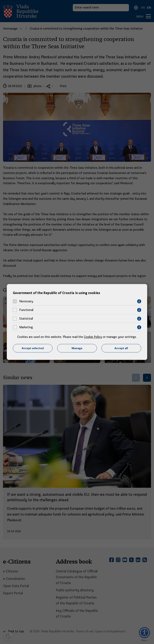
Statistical (26, 319)
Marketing (26, 327)
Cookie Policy (93, 337)
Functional (26, 310)
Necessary (26, 301)
